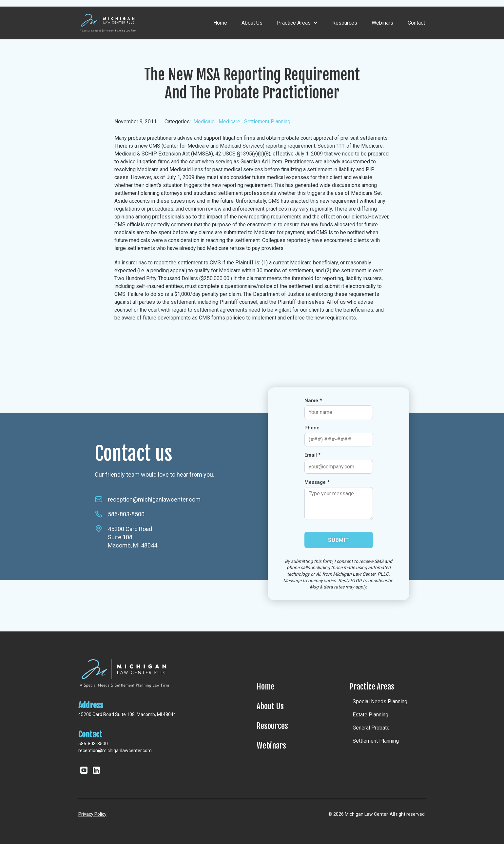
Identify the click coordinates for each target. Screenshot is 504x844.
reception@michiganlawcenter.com (154, 499)
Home (220, 23)
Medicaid (204, 122)
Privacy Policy (92, 814)
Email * (312, 455)
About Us (252, 23)
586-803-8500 (126, 514)
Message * (317, 482)
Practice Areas (372, 687)
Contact (416, 23)
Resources (345, 23)
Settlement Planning (267, 122)
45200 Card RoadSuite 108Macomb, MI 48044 (133, 537)
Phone (312, 428)
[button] (297, 23)
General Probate (371, 728)
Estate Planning (370, 715)
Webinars (382, 23)
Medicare (229, 122)
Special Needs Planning (380, 701)
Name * (313, 401)
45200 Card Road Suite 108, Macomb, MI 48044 (127, 714)
